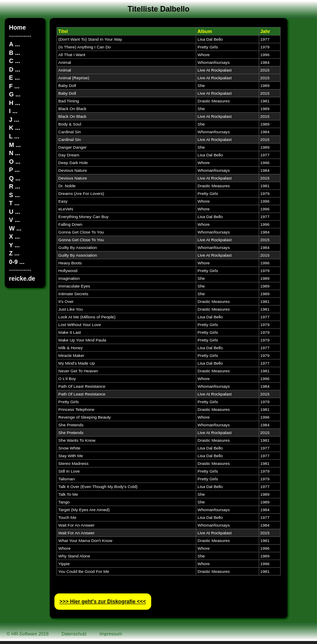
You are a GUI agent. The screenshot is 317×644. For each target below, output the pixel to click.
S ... (14, 195)
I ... (13, 111)
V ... (14, 220)
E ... (14, 78)
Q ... (15, 178)
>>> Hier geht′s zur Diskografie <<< (103, 602)
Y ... (14, 245)
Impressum (111, 634)
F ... (14, 86)
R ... (15, 186)
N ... (15, 153)
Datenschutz (74, 634)
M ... (15, 145)
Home (17, 27)
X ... (14, 237)
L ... (14, 136)
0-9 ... (17, 262)
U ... (15, 212)
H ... (15, 103)
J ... (14, 120)
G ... (15, 94)
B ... (15, 53)
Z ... (14, 253)
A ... (14, 44)
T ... (14, 203)
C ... (15, 61)
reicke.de (22, 279)
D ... (15, 69)
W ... (15, 228)
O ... (15, 162)
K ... (15, 128)
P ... (14, 170)
